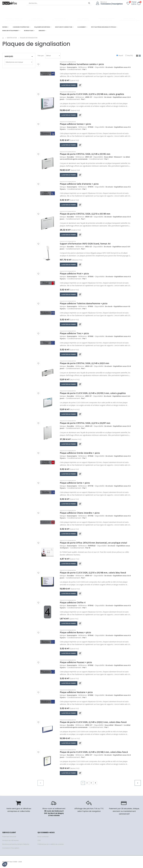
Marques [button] (9, 56)
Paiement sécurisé (9, 837)
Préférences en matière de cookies (51, 844)
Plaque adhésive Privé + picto (74, 274)
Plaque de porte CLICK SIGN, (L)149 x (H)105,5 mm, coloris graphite (93, 393)
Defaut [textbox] (48, 56)
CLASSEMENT (82, 27)
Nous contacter (43, 837)
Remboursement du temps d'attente (16, 844)
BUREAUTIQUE (29, 31)
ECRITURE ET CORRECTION (64, 27)
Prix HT (120, 56)
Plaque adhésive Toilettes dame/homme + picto (84, 303)
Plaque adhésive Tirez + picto (74, 333)
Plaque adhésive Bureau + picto (75, 632)
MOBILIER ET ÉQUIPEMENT (11, 31)
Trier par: (41, 56)
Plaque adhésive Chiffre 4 (73, 603)
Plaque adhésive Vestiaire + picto (76, 692)
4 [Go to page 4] (95, 783)
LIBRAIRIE (42, 31)
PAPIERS (5, 27)
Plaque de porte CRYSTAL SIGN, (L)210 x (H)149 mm (85, 214)
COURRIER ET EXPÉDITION (21, 27)
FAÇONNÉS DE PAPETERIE (42, 27)
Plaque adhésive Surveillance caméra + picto (82, 64)
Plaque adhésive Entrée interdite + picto (80, 453)
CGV (39, 840)
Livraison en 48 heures (10, 840)
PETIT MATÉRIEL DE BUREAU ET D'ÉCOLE (103, 27)
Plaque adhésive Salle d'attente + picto (79, 184)
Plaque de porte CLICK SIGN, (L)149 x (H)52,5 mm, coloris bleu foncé (93, 722)
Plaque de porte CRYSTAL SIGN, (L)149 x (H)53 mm (85, 363)
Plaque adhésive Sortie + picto (75, 483)
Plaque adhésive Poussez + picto (76, 662)
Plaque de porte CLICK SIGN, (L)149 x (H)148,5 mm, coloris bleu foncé (94, 752)
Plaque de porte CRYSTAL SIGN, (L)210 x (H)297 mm (85, 423)
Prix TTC (129, 56)
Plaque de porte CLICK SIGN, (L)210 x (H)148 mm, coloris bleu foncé (93, 573)
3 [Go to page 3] (91, 783)
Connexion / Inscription (112, 4)
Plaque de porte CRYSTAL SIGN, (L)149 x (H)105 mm (85, 154)
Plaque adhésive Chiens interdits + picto (80, 513)
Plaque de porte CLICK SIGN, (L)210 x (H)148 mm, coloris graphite (92, 94)
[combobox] (53, 56)
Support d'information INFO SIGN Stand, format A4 (85, 244)
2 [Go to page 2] (87, 783)
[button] (139, 3)
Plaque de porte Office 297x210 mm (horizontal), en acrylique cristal (93, 543)
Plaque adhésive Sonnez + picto (75, 124)
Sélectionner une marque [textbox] (14, 62)
